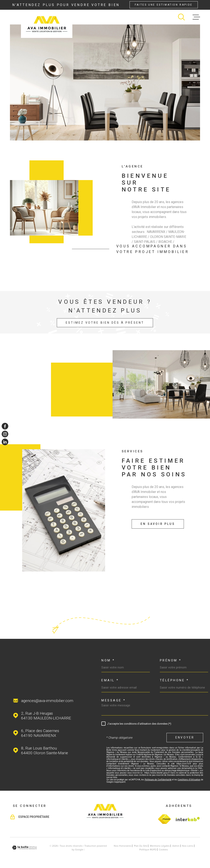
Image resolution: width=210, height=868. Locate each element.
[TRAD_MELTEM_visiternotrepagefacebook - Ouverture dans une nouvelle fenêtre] (5, 426)
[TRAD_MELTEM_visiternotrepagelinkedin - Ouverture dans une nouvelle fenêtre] (5, 442)
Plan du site (141, 846)
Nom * (108, 660)
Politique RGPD (148, 850)
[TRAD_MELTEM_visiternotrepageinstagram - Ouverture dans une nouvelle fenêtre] (5, 434)
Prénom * (171, 660)
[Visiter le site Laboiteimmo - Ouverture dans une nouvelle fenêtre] (24, 848)
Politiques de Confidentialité (158, 780)
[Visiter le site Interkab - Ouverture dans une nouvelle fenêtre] (187, 819)
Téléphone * (174, 680)
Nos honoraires (123, 846)
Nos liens (188, 846)
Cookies (163, 850)
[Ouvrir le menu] (196, 17)
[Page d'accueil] (47, 24)
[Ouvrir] (181, 17)
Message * (114, 700)
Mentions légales (160, 846)
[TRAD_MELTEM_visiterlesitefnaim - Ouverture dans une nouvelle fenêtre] (164, 819)
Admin (176, 846)
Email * (110, 680)
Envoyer (185, 737)
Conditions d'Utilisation (189, 780)
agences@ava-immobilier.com (47, 701)
